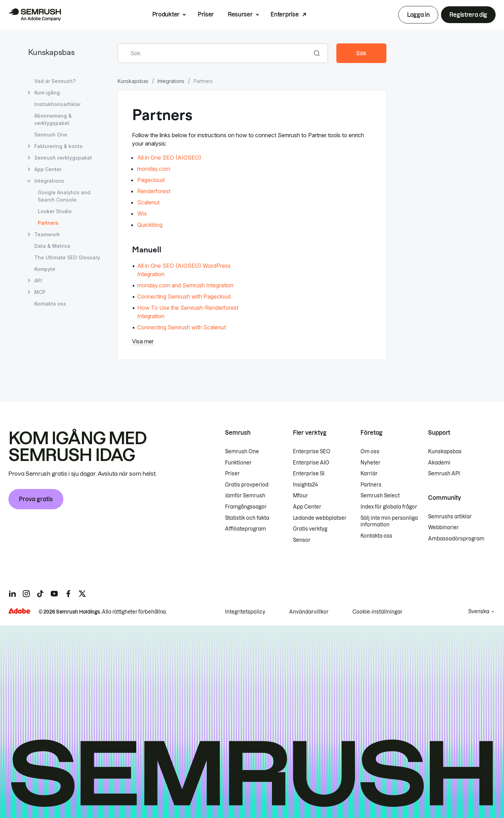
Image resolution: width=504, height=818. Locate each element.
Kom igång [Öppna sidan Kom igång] (47, 93)
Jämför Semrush (245, 496)
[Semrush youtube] (54, 594)
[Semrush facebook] (68, 594)
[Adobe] (19, 611)
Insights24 (305, 485)
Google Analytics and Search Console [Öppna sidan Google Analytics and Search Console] (64, 196)
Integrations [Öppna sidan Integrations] (49, 181)
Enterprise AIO (311, 463)
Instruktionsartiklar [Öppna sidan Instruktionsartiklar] (57, 104)
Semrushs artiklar (450, 517)
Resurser (240, 14)
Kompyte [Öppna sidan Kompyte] (45, 269)
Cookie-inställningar (377, 612)
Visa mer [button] (143, 341)
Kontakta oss (376, 536)
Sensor (302, 540)
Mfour (300, 496)
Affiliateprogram (246, 529)
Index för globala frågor (389, 507)
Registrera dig (468, 15)
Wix (142, 214)
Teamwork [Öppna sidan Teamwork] (47, 234)
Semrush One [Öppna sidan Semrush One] (51, 135)
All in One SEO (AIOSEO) (169, 158)
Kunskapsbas (51, 53)
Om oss (370, 452)
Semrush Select (380, 496)
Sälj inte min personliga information (389, 522)
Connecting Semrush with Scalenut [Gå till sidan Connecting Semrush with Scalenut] (181, 327)
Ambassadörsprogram (456, 539)
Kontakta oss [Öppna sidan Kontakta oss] (50, 304)
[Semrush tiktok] (40, 594)
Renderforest (154, 191)
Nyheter (370, 463)
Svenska (479, 611)
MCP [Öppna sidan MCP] (40, 292)
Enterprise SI (309, 474)
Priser (206, 14)
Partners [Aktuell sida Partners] (48, 223)
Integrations (171, 81)
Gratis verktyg (310, 529)
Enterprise (285, 14)
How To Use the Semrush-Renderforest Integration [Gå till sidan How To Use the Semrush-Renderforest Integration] (188, 312)
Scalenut (148, 202)
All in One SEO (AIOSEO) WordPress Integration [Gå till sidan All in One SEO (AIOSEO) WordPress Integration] (184, 270)
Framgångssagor (246, 507)
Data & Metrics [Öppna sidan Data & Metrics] (52, 246)
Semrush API (444, 474)
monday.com (154, 169)
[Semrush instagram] (26, 594)
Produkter (166, 14)
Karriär (369, 474)
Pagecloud (151, 180)
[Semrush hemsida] (35, 15)
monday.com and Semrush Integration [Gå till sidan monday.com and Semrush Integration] (185, 285)
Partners (371, 485)
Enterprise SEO (312, 452)
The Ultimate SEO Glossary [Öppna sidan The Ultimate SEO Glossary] (67, 257)
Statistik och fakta (247, 518)
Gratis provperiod (247, 485)
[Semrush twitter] (82, 594)
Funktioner (238, 463)
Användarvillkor (309, 612)
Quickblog (150, 225)
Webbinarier (443, 527)
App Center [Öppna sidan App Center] (48, 169)
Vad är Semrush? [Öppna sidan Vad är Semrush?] (55, 81)
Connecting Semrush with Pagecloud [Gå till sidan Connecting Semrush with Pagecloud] (184, 296)
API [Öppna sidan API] (38, 281)
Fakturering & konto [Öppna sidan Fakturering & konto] (58, 146)
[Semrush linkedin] (12, 594)
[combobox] (215, 53)
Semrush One (242, 452)
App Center (307, 507)
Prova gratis (36, 499)
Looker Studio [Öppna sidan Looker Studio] (55, 211)
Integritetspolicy (245, 612)
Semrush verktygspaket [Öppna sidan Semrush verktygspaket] (63, 158)
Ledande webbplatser (320, 518)
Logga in (418, 15)
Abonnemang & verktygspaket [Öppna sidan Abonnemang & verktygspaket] (53, 119)
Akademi (439, 463)
